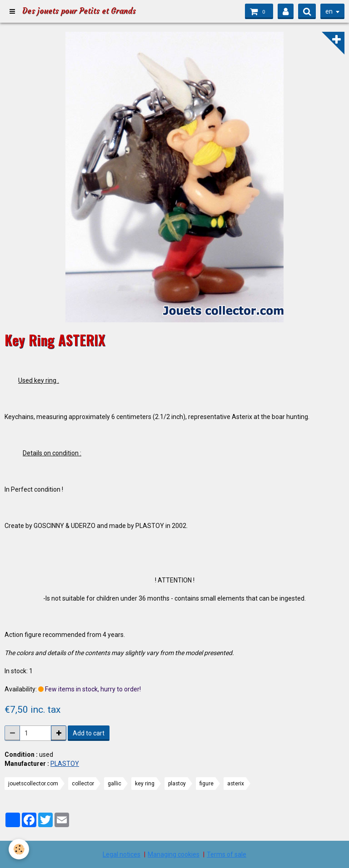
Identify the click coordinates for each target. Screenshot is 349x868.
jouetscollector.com (33, 784)
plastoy (177, 784)
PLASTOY (65, 764)
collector (83, 784)
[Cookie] (19, 849)
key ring (145, 784)
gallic (115, 784)
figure (207, 784)
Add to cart (89, 733)
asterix (236, 784)
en (329, 11)
